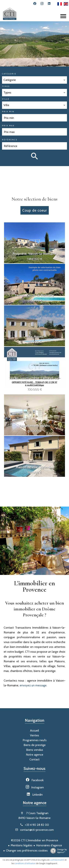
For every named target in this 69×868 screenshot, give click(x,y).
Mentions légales (22, 845)
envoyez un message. (33, 685)
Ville (6, 99)
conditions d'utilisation (25, 863)
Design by (58, 851)
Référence (10, 140)
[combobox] (34, 80)
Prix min (8, 112)
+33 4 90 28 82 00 (37, 825)
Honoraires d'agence (49, 845)
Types (6, 86)
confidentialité (57, 860)
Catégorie (9, 74)
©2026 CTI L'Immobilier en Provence (35, 840)
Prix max (8, 126)
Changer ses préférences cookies (27, 851)
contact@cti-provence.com (37, 830)
